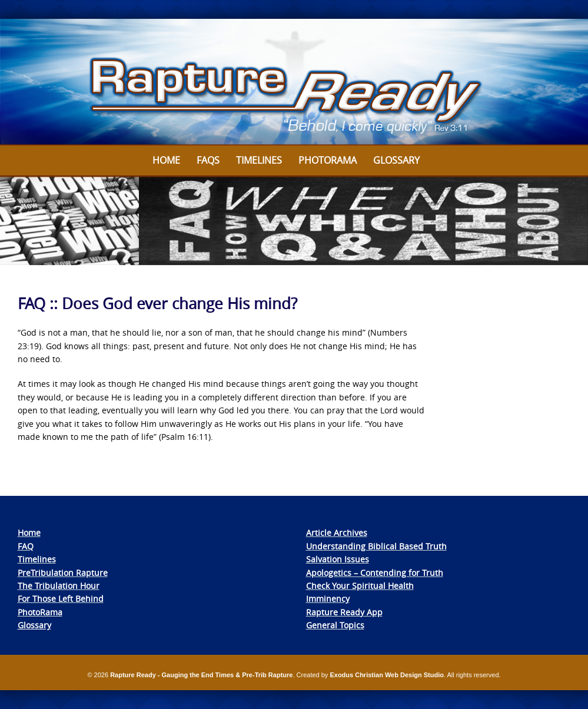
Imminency (328, 599)
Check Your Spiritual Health (360, 586)
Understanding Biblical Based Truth (376, 546)
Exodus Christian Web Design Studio (387, 675)
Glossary (396, 160)
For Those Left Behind (61, 599)
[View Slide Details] (294, 82)
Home (166, 160)
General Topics (335, 625)
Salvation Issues (338, 559)
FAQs (208, 160)
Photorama (328, 160)
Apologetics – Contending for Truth (375, 573)
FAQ (26, 546)
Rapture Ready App (344, 612)
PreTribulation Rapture (63, 573)
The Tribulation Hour (59, 586)
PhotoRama (40, 612)
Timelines (259, 160)
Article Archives (337, 533)
